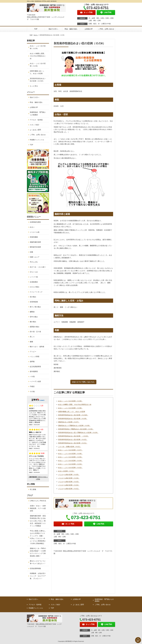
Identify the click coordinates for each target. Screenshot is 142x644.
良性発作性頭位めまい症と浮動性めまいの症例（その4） (78, 433)
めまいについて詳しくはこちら (83, 382)
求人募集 (33, 489)
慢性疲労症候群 (35, 247)
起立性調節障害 (35, 367)
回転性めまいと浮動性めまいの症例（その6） (74, 426)
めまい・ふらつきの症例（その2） (70, 468)
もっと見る (34, 86)
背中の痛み (34, 317)
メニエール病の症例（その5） (69, 475)
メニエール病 (35, 232)
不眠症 (32, 386)
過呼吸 (32, 362)
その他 (32, 391)
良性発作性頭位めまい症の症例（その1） (73, 443)
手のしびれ (34, 262)
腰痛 (31, 342)
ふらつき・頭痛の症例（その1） (70, 447)
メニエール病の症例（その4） (69, 478)
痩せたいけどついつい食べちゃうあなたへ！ (38, 562)
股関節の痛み (35, 327)
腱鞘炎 (32, 312)
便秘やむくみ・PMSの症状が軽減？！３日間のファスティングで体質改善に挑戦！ (38, 552)
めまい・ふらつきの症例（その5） (70, 457)
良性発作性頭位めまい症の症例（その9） (73, 419)
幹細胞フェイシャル (37, 140)
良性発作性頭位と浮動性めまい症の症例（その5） (76, 429)
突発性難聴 (34, 237)
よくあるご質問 (35, 130)
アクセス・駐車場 (36, 120)
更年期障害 (34, 372)
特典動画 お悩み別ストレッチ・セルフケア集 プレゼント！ (38, 576)
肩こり (32, 337)
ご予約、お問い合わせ (106, 29)
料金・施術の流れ (71, 29)
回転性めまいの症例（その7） (69, 422)
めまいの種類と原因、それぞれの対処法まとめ (75, 404)
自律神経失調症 (35, 222)
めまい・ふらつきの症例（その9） (70, 401)
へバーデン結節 (35, 381)
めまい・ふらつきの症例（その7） (70, 450)
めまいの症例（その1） (67, 471)
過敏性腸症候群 (35, 242)
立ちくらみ (34, 272)
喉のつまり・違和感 (37, 347)
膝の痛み (33, 322)
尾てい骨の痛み (35, 307)
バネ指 (32, 377)
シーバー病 (34, 277)
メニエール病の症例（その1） (69, 489)
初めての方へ (53, 29)
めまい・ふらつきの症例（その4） (70, 461)
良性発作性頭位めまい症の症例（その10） (73, 415)
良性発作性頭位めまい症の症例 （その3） (74, 436)
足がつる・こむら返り (38, 267)
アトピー (33, 352)
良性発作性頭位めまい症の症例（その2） (73, 440)
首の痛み (33, 297)
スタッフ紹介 (35, 125)
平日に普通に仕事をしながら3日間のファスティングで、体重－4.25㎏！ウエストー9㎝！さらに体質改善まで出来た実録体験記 (38, 537)
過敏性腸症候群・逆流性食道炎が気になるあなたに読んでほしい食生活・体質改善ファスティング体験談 (38, 521)
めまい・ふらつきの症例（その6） (70, 454)
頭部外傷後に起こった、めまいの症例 (72, 412)
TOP (36, 29)
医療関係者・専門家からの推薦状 (38, 114)
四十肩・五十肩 (35, 332)
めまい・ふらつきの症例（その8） (70, 408)
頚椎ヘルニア (35, 257)
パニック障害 (35, 357)
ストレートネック (36, 292)
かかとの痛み (35, 287)
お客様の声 (89, 29)
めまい (36, 35)
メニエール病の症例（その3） (69, 482)
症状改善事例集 (35, 568)
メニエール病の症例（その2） (69, 485)
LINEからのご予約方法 (38, 501)
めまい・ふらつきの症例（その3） (70, 464)
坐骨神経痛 (34, 302)
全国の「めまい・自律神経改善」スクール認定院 (38, 508)
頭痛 (31, 252)
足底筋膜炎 (34, 282)
